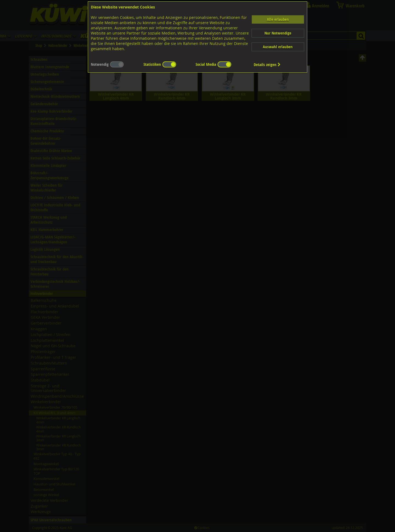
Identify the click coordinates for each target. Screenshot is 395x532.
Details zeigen (267, 65)
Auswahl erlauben (278, 47)
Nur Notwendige (278, 33)
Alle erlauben (278, 19)
